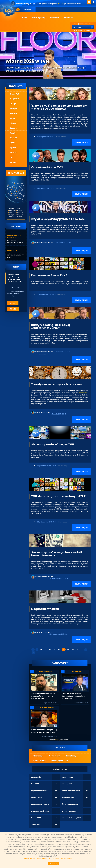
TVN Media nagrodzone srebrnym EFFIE (58, 496)
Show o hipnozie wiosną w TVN (53, 444)
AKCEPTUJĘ (54, 864)
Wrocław (19, 212)
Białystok (19, 216)
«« (33, 650)
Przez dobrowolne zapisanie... (82, 31)
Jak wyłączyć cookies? (62, 858)
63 (41, 650)
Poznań (19, 211)
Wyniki (13, 309)
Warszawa (11, 211)
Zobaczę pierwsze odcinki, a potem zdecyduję (16, 293)
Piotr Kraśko (77, 672)
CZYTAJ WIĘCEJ (81, 142)
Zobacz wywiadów (59, 740)
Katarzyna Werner (46, 708)
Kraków (11, 209)
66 (55, 650)
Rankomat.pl (12, 250)
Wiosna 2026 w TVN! (28, 61)
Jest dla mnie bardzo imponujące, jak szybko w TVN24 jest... (74, 696)
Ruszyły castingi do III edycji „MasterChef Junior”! (51, 326)
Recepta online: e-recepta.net (14, 236)
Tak (11, 288)
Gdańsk (11, 216)
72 (82, 650)
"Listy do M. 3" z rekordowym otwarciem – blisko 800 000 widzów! (59, 107)
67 (59, 650)
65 (50, 650)
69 (68, 650)
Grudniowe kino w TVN (47, 167)
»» (33, 653)
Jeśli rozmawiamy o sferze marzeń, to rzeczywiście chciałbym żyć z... (43, 696)
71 (77, 650)
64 (46, 650)
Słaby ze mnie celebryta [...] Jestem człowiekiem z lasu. (44, 731)
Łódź (19, 209)
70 (73, 650)
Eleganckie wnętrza (45, 609)
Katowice (19, 214)
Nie (17, 288)
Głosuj (13, 303)
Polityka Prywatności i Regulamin (38, 858)
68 (64, 650)
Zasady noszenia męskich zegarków (57, 384)
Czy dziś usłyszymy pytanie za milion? (58, 219)
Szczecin (11, 214)
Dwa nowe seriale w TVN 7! (50, 275)
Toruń (11, 212)
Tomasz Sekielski (46, 672)
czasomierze (83, 393)
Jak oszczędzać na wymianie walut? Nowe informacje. (57, 554)
